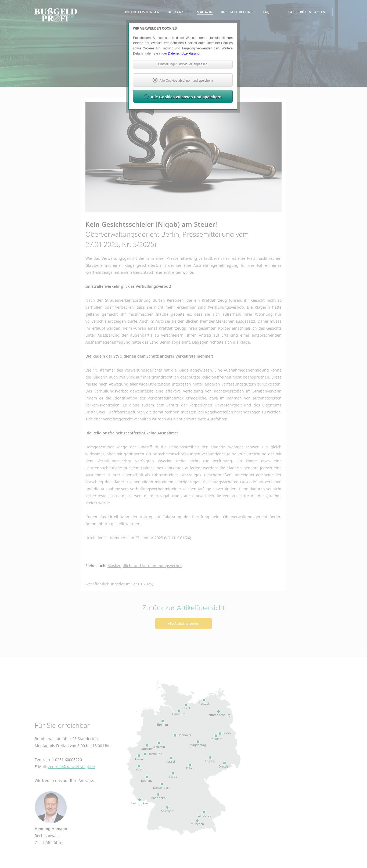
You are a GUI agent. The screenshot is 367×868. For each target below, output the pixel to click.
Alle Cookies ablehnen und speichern (186, 81)
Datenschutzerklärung (184, 53)
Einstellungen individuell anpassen (183, 64)
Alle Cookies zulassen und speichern (186, 97)
